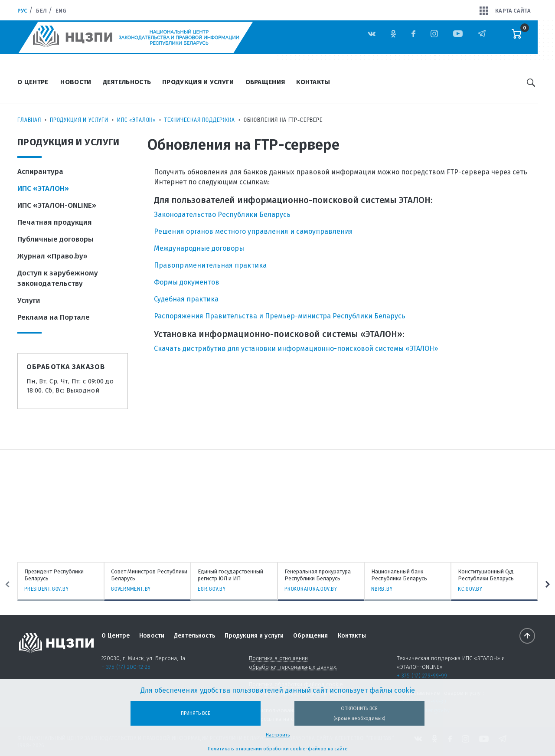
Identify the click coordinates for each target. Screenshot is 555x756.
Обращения (265, 82)
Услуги (29, 300)
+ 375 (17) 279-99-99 (422, 676)
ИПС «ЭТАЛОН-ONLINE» (57, 205)
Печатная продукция (55, 222)
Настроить (278, 735)
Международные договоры (199, 248)
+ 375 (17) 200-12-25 (126, 667)
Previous (7, 584)
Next (548, 584)
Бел (41, 11)
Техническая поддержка (200, 120)
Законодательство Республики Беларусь (222, 214)
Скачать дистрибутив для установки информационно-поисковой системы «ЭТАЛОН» (296, 349)
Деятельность (127, 82)
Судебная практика (186, 299)
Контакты (313, 82)
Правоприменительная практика (210, 265)
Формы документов (187, 282)
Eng (61, 11)
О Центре (33, 82)
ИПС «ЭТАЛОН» (136, 120)
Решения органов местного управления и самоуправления (253, 231)
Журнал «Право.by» (52, 256)
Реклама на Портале (54, 317)
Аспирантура (40, 172)
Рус (22, 11)
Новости (76, 82)
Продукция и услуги (198, 82)
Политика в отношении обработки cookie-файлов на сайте (278, 749)
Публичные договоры (55, 239)
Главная (29, 120)
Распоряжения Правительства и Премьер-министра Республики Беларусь (280, 316)
